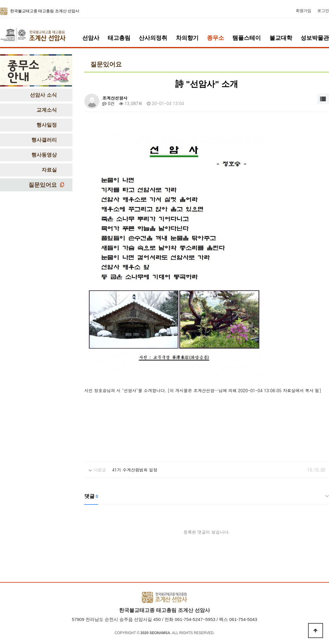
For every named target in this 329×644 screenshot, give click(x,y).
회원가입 (304, 11)
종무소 (215, 38)
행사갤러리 (44, 140)
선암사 (91, 38)
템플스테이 (247, 38)
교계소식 (47, 110)
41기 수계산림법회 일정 (135, 470)
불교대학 (281, 38)
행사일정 (47, 125)
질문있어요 (43, 185)
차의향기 (187, 38)
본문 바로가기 (0, 0)
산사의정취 (153, 38)
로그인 (323, 11)
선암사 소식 (43, 95)
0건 (108, 103)
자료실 (49, 170)
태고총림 (119, 38)
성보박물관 (315, 38)
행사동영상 (44, 155)
